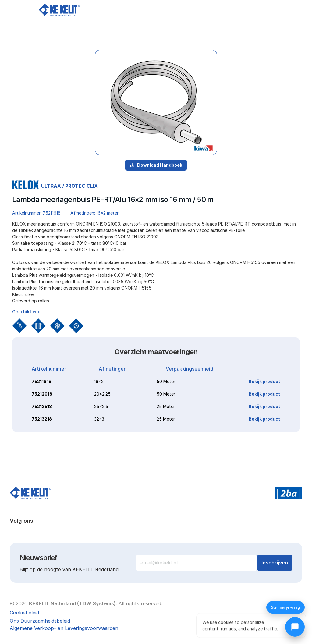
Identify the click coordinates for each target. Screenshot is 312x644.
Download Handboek (156, 165)
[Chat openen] (295, 627)
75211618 (42, 381)
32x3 (99, 419)
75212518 (42, 406)
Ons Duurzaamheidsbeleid (40, 621)
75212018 (42, 394)
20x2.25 (102, 394)
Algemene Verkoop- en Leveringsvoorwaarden (64, 628)
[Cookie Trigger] (24, 613)
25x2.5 (101, 406)
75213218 (42, 419)
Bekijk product (264, 381)
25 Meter (166, 406)
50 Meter (166, 381)
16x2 (99, 381)
